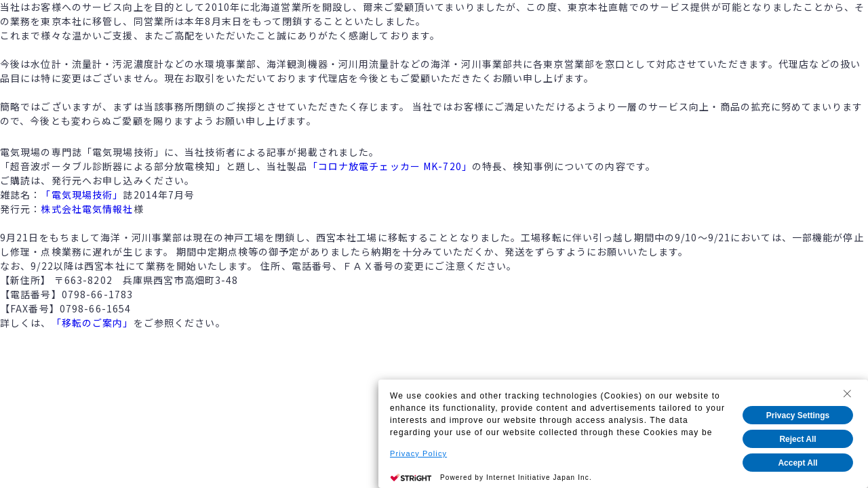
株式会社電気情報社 (87, 209)
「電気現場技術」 (82, 195)
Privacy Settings (798, 415)
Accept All (797, 463)
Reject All (797, 439)
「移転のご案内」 (93, 323)
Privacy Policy (418, 453)
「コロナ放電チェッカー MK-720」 (390, 166)
